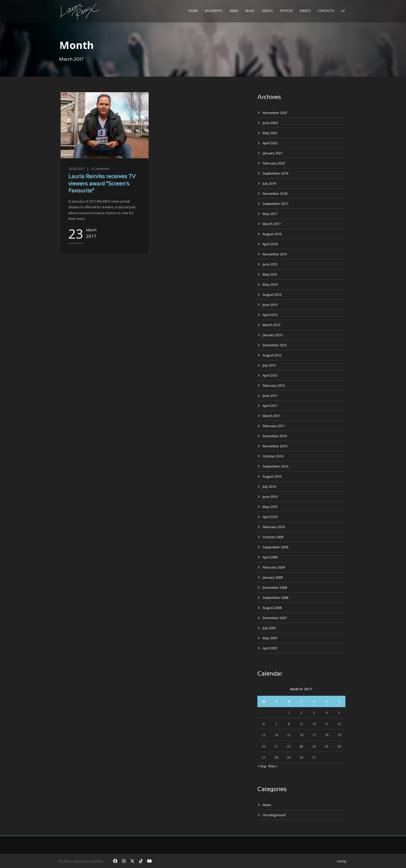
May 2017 (270, 214)
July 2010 (269, 486)
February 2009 (274, 567)
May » (273, 766)
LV (343, 11)
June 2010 (270, 497)
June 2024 (270, 123)
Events (305, 11)
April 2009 (270, 557)
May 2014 (270, 284)
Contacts (326, 11)
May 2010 (270, 507)
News (234, 11)
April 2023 (270, 143)
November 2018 (275, 193)
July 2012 (269, 365)
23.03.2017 (76, 169)
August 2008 (272, 608)
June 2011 (270, 396)
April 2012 (270, 375)
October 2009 (273, 537)
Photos (286, 11)
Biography (214, 11)
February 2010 (274, 527)
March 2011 (271, 416)
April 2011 (270, 406)
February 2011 (274, 426)
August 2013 (272, 295)
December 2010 (275, 436)
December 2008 (275, 587)
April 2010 (270, 517)
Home (193, 11)
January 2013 (273, 335)
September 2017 (275, 204)
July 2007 (269, 628)
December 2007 (275, 618)
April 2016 (270, 244)
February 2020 (274, 163)
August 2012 (272, 355)
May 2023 (270, 133)
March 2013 (271, 325)
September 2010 (275, 466)
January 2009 (273, 577)
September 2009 (275, 547)
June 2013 (270, 305)
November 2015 (275, 254)
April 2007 (270, 648)
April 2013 (270, 315)
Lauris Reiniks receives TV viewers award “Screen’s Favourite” (102, 184)
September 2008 (275, 598)
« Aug (262, 766)
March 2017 (271, 224)
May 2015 (270, 274)
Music (250, 11)
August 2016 (272, 234)
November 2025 (275, 113)
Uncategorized (274, 815)
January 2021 (273, 153)
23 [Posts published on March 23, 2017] (301, 746)
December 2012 (275, 345)
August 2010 (272, 476)
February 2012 (274, 385)
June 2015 (270, 264)
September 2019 (275, 173)
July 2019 (269, 183)
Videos (267, 11)
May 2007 (270, 638)
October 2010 (273, 456)
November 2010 (275, 446)
